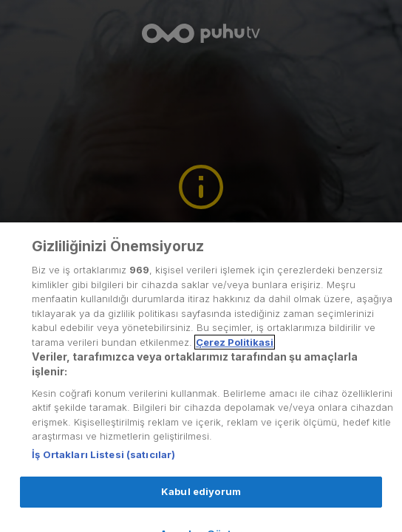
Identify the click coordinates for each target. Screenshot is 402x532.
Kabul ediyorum (201, 500)
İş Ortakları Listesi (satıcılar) (103, 463)
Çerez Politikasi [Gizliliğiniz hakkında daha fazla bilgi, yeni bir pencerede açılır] (235, 351)
